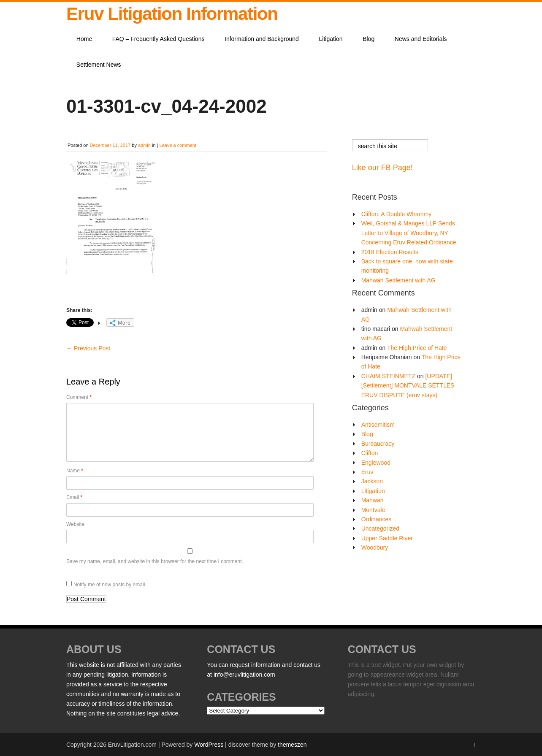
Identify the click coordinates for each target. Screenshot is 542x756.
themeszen (292, 745)
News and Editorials (421, 39)
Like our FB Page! (382, 168)
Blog (369, 39)
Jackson (372, 481)
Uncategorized (380, 528)
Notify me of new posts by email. (110, 585)
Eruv (367, 472)
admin (144, 145)
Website (75, 524)
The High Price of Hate (417, 348)
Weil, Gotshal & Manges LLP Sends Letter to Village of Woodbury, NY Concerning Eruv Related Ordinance (409, 233)
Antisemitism (378, 425)
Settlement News (99, 65)
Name (75, 471)
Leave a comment (178, 145)
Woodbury (375, 547)
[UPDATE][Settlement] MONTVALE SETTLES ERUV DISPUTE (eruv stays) (408, 386)
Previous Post (88, 348)
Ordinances (377, 519)
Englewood (376, 463)
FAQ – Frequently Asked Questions (159, 39)
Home (84, 39)
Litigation (331, 39)
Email (74, 497)
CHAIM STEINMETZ (388, 376)
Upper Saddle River (387, 538)
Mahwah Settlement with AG (398, 280)
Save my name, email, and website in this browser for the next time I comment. (155, 561)
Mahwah (373, 500)
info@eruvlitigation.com (244, 675)
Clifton (370, 453)
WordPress (209, 745)
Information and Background (262, 39)
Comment (79, 397)
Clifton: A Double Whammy (397, 214)
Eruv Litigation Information (172, 14)
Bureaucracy (378, 444)
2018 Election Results (390, 252)
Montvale (373, 510)
